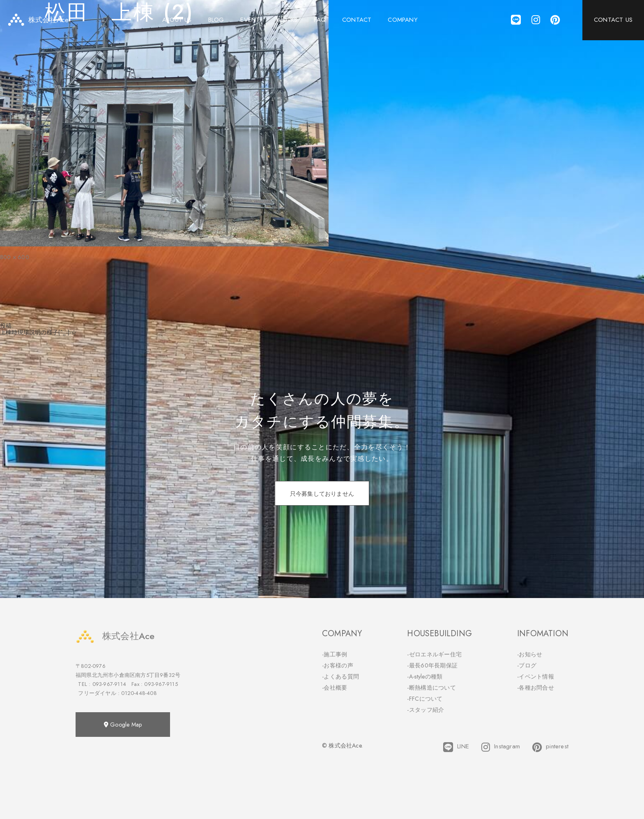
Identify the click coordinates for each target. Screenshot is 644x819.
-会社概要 (335, 688)
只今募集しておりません (322, 494)
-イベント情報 (536, 676)
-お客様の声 (338, 665)
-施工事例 (335, 654)
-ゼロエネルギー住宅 (434, 654)
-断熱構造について (431, 688)
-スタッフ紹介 (425, 710)
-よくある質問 (340, 676)
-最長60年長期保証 (432, 665)
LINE (456, 747)
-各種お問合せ (536, 688)
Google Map (123, 725)
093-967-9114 (109, 684)
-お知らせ (530, 654)
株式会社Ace (115, 636)
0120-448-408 (139, 693)
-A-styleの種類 (425, 676)
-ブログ (527, 665)
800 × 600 (15, 257)
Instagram (501, 747)
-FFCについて (425, 699)
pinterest (550, 747)
